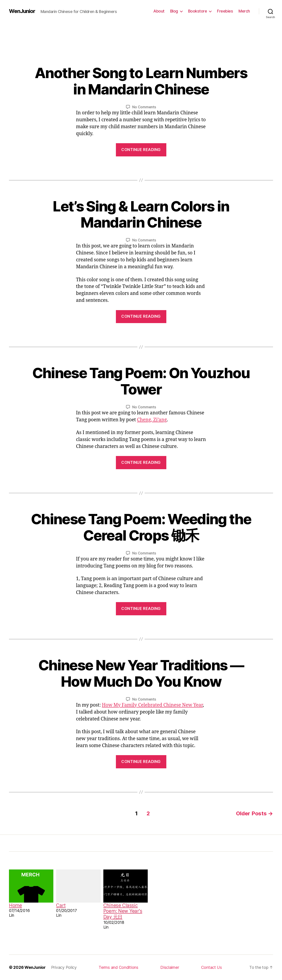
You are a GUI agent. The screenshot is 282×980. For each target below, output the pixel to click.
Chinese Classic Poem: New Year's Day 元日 (123, 911)
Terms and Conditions (118, 967)
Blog (174, 11)
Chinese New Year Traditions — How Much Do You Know (141, 673)
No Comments (144, 107)
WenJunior (22, 11)
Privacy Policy (64, 967)
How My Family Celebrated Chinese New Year (152, 705)
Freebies (225, 11)
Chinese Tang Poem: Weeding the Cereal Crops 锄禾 (141, 527)
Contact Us (211, 967)
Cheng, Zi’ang (152, 420)
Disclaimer (170, 967)
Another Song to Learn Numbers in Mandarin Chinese (141, 81)
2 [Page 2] (148, 813)
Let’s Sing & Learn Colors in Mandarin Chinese (141, 214)
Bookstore (198, 11)
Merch (244, 11)
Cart (61, 905)
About (159, 11)
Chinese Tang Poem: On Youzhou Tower (141, 381)
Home (15, 905)
